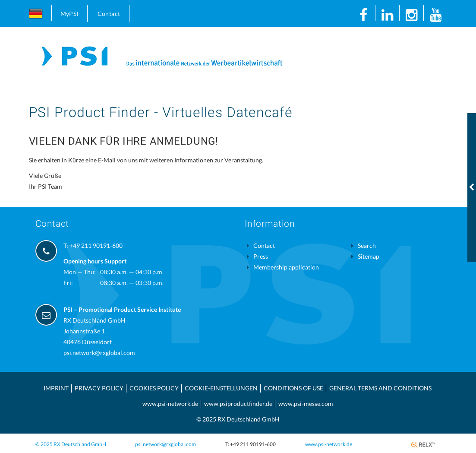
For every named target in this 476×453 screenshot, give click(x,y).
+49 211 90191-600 (96, 246)
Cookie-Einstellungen (221, 388)
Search (367, 246)
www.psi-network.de (170, 404)
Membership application (286, 267)
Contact (109, 14)
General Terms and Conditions (380, 388)
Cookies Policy (154, 388)
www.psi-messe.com (306, 404)
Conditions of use (293, 388)
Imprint (56, 388)
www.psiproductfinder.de (238, 404)
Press (261, 256)
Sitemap (369, 256)
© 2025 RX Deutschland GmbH (71, 444)
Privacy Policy (99, 388)
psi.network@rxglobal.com (99, 353)
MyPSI (69, 14)
